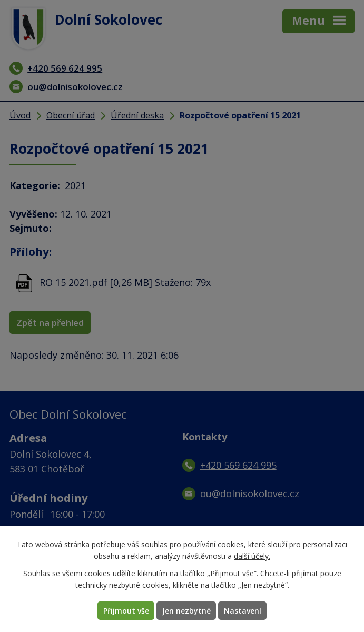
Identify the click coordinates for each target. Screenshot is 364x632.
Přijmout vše (126, 611)
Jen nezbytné (186, 611)
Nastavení (243, 611)
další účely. (252, 556)
